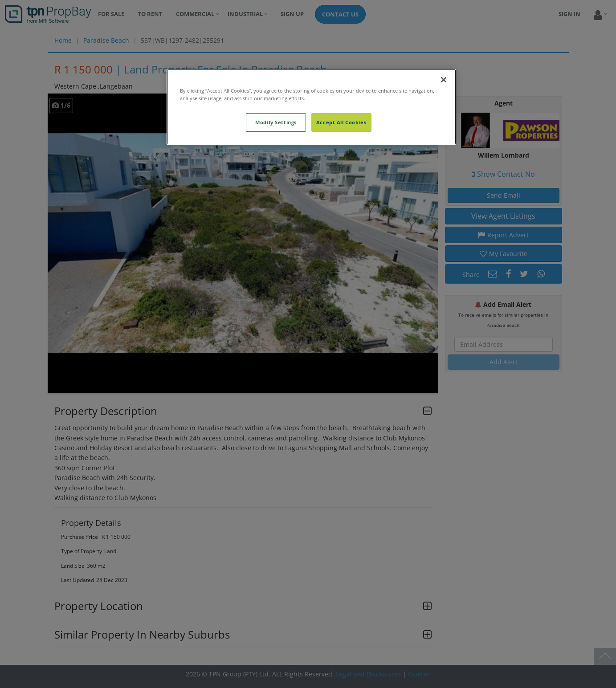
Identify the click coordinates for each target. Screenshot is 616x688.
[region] (311, 107)
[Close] (444, 80)
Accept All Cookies (341, 122)
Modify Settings (276, 122)
